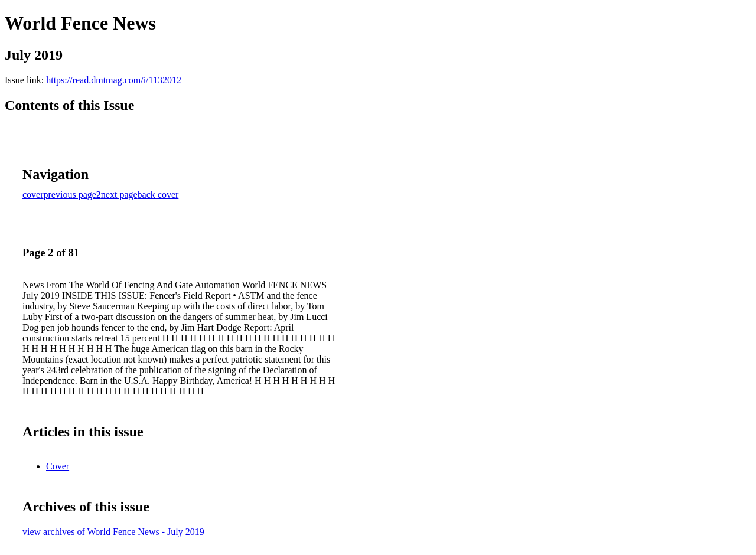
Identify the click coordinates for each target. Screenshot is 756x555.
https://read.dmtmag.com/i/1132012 (114, 80)
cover (33, 195)
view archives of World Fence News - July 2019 (113, 532)
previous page (70, 195)
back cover (158, 195)
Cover (58, 466)
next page (119, 195)
